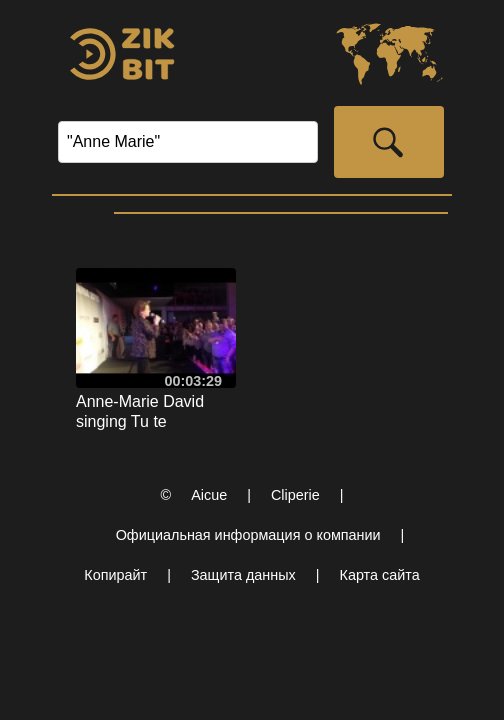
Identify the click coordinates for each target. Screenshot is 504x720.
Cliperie (295, 495)
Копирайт (115, 575)
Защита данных (243, 575)
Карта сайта (380, 575)
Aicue (209, 495)
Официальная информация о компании (248, 535)
